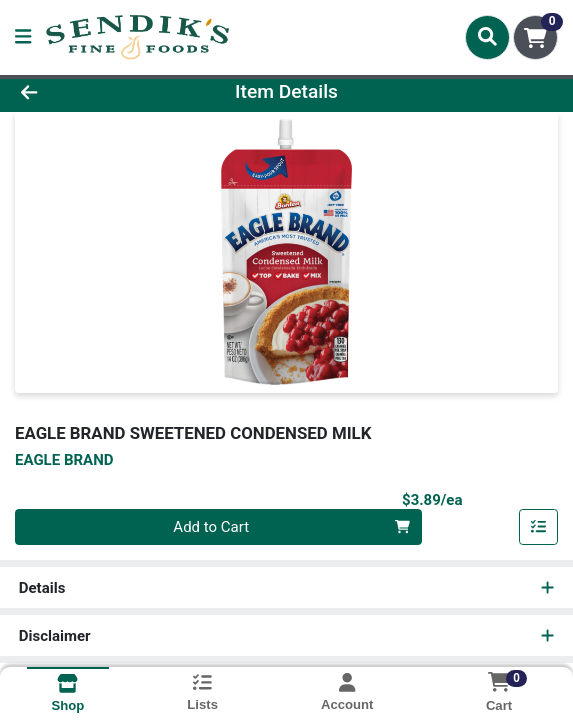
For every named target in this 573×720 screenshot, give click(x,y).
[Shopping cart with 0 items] (535, 37)
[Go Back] (83, 92)
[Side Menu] (23, 37)
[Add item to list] (539, 527)
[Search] (487, 37)
